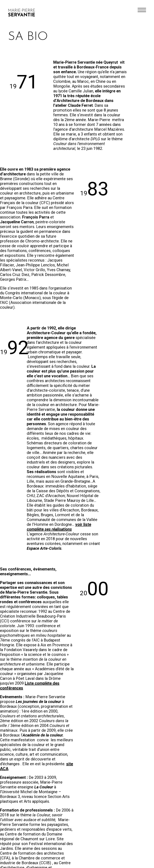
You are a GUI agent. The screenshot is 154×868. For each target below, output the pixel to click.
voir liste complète (59, 527)
